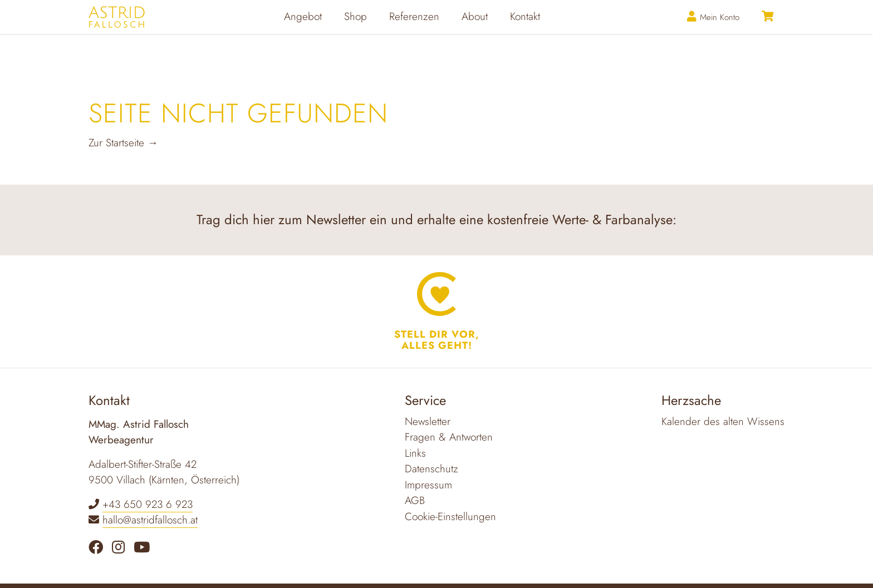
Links (415, 453)
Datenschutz (431, 469)
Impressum (428, 485)
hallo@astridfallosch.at (150, 520)
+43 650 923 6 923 (148, 504)
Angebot (325, 33)
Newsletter (428, 421)
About (496, 33)
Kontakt (547, 33)
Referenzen (436, 33)
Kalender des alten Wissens (723, 421)
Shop (377, 33)
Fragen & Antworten (449, 437)
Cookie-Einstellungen (450, 517)
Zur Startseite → (123, 143)
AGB (415, 500)
